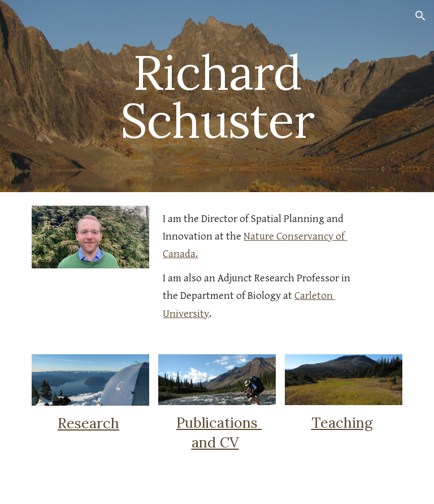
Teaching (342, 423)
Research (88, 423)
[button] (420, 16)
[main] (217, 96)
